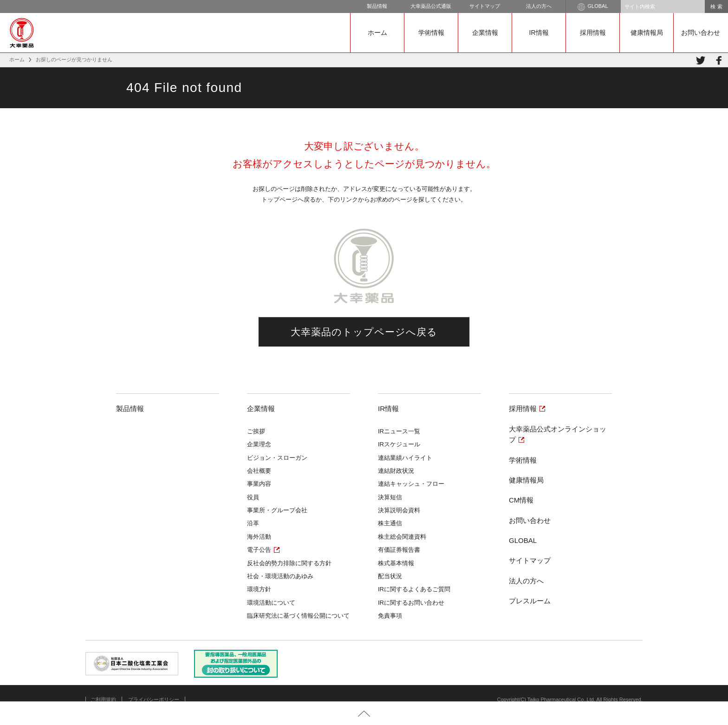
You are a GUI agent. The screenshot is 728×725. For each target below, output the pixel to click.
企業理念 (259, 444)
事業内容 (259, 484)
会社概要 (259, 471)
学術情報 (431, 33)
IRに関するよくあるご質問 (414, 589)
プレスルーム (530, 601)
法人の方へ (539, 6)
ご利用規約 (103, 699)
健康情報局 (647, 33)
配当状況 (390, 576)
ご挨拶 (256, 431)
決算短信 (390, 497)
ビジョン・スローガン (277, 458)
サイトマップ (485, 6)
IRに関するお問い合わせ (411, 603)
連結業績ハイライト (405, 458)
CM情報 (521, 500)
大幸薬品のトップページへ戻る (364, 332)
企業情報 (485, 33)
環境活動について (271, 603)
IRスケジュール (399, 444)
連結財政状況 (396, 471)
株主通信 (390, 523)
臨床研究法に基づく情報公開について (298, 616)
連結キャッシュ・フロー (411, 484)
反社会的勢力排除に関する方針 (289, 563)
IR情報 (539, 33)
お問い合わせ (701, 33)
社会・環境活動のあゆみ (280, 576)
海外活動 (259, 537)
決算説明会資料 (399, 510)
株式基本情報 (396, 563)
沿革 (253, 523)
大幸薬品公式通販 (431, 6)
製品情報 (377, 6)
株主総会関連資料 (402, 537)
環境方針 (259, 589)
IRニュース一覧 (399, 431)
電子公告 (259, 550)
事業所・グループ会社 (277, 510)
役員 (253, 497)
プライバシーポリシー (154, 699)
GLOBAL (593, 7)
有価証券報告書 (399, 550)
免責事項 (390, 616)
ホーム (377, 33)
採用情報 (593, 33)
